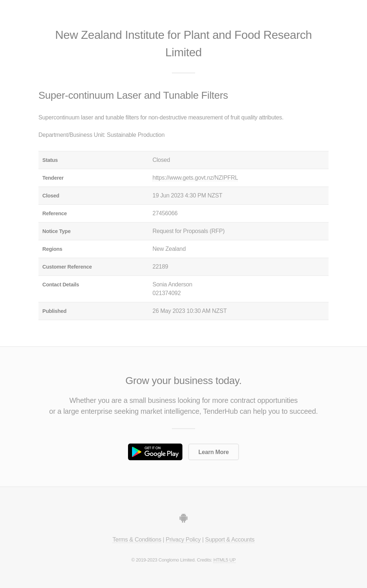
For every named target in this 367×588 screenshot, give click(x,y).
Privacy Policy (183, 540)
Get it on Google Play (155, 452)
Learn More (214, 452)
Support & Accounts (230, 540)
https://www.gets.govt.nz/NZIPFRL (195, 178)
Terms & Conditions (137, 540)
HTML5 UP (224, 560)
